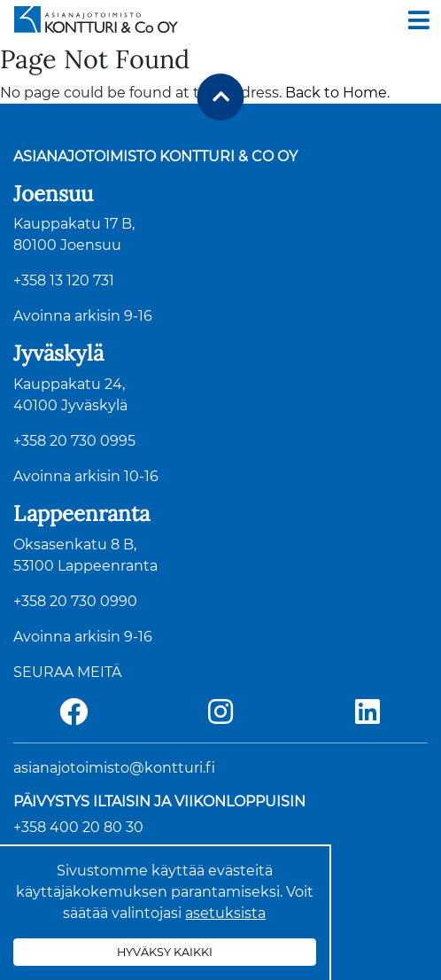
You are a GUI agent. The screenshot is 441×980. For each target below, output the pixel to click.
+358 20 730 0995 (74, 441)
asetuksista (225, 913)
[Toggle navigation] (419, 20)
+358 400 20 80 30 (78, 827)
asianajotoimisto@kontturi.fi (114, 768)
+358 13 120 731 (64, 280)
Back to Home (336, 93)
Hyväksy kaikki (165, 952)
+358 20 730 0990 (75, 601)
